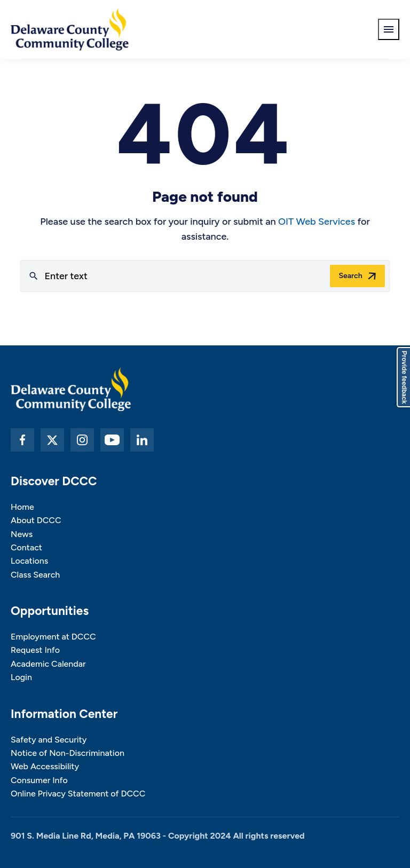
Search (350, 276)
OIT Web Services (317, 222)
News (22, 534)
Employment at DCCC (53, 637)
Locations (29, 561)
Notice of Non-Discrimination (68, 753)
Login (21, 677)
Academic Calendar (48, 664)
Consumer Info (39, 780)
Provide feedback (404, 377)
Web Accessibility (45, 766)
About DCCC (36, 520)
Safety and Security (49, 740)
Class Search (35, 575)
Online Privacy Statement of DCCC (78, 794)
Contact (26, 547)
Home (22, 507)
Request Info (35, 650)
